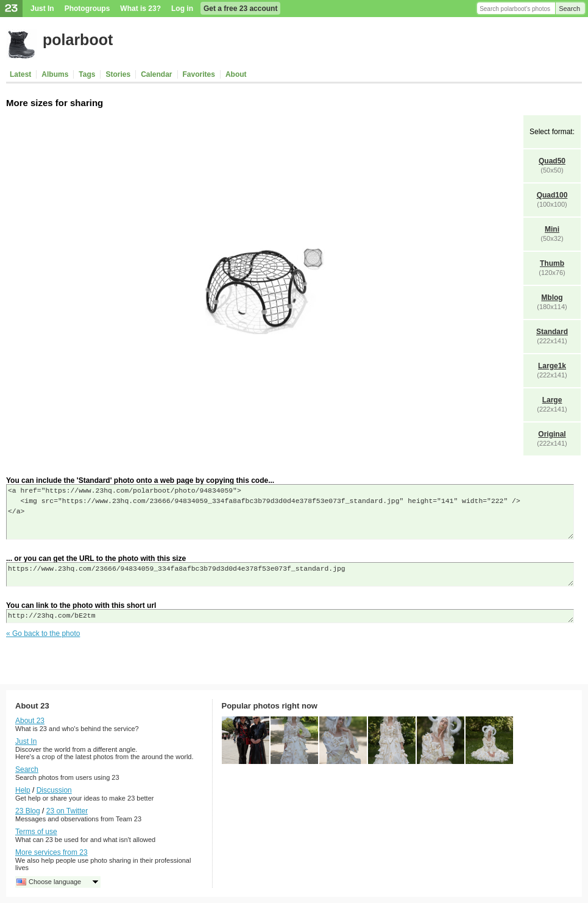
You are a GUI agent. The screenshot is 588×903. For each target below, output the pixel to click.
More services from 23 (51, 852)
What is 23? (140, 9)
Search (569, 9)
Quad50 (552, 161)
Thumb (552, 263)
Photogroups (87, 9)
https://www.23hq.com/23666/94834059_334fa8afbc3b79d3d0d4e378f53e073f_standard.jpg (290, 574)
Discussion (54, 790)
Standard (552, 332)
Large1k (552, 366)
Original (552, 434)
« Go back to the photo (43, 634)
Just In (42, 9)
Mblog (552, 298)
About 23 (30, 721)
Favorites (199, 74)
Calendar (156, 74)
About (236, 74)
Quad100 (552, 195)
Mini (552, 229)
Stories (118, 74)
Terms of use (36, 832)
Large (552, 400)
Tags (87, 74)
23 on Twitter (67, 811)
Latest (20, 74)
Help (23, 790)
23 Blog (28, 811)
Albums (55, 74)
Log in (182, 9)
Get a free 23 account (240, 9)
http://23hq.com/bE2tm (290, 616)
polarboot (78, 40)
